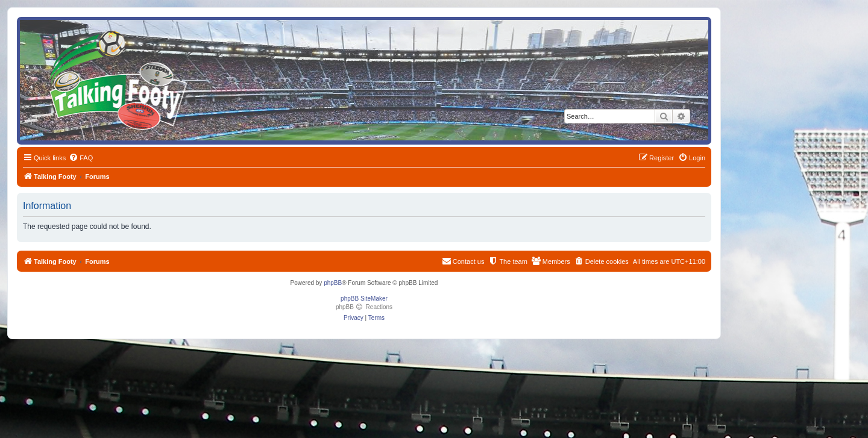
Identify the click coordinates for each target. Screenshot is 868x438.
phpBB (333, 283)
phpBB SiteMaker (364, 299)
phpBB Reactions (364, 307)
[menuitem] (81, 158)
